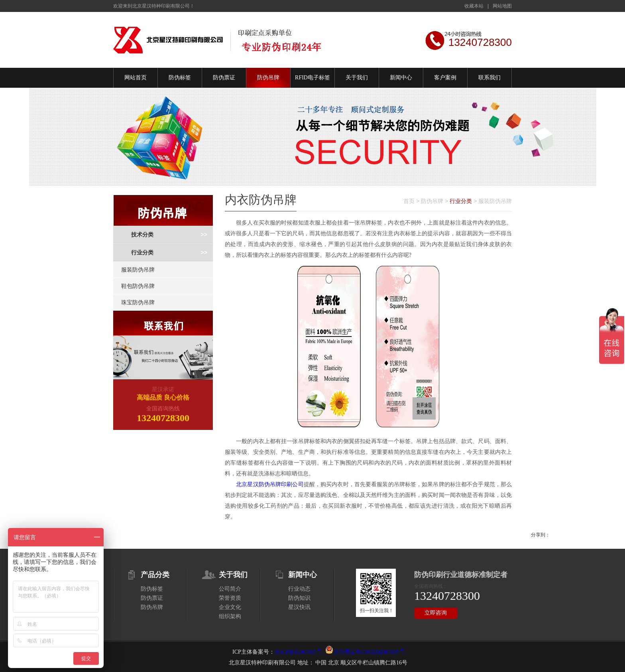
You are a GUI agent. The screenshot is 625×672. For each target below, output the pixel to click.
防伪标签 (180, 78)
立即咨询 (436, 613)
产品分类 (155, 575)
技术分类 (142, 235)
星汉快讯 (299, 607)
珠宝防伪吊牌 (138, 302)
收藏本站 (474, 6)
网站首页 (136, 78)
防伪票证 (224, 78)
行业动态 (299, 589)
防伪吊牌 (268, 78)
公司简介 (230, 589)
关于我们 (357, 78)
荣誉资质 (230, 598)
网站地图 (502, 6)
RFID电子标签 (312, 78)
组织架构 (230, 616)
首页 (409, 201)
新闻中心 (401, 78)
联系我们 (489, 78)
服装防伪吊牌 (138, 270)
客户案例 (445, 78)
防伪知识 (299, 598)
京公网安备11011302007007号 (369, 652)
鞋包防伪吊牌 (138, 286)
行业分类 (142, 253)
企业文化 (230, 607)
